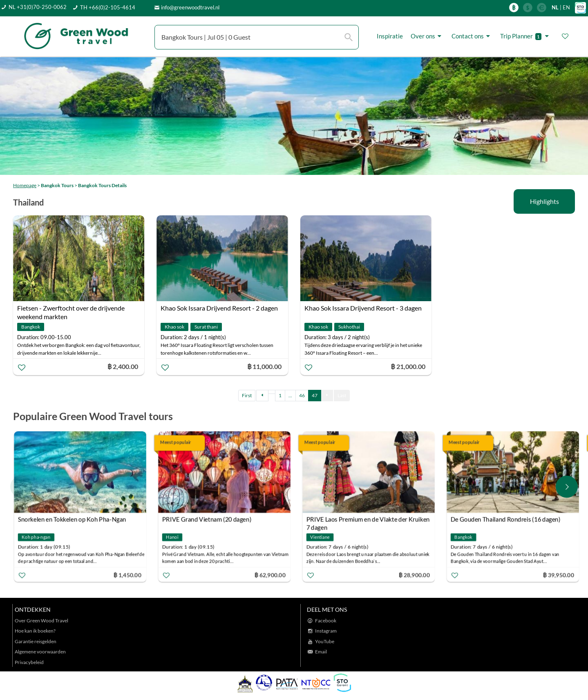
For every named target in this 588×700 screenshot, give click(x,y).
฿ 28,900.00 (414, 575)
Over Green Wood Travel (41, 621)
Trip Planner (526, 36)
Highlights (544, 201)
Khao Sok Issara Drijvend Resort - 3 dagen (363, 308)
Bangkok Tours (57, 185)
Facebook (326, 621)
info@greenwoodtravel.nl (190, 7)
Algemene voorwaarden (40, 652)
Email (321, 652)
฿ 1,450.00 (127, 575)
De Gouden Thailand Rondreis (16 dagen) (506, 519)
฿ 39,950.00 (558, 575)
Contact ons (472, 36)
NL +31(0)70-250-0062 (38, 7)
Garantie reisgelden (36, 641)
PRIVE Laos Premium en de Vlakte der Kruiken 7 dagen (368, 520)
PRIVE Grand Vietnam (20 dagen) (207, 519)
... (290, 395)
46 (302, 395)
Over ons (427, 36)
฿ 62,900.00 (270, 575)
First (247, 395)
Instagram (326, 631)
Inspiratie (390, 36)
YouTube (325, 641)
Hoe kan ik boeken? (35, 631)
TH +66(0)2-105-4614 (108, 7)
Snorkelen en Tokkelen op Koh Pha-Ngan (72, 519)
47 (315, 395)
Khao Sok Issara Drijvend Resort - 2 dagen (219, 308)
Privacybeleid (29, 662)
